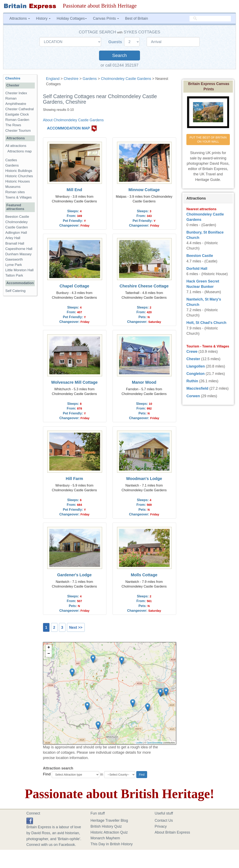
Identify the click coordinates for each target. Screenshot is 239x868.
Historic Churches (19, 176)
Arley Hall (13, 238)
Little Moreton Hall (19, 270)
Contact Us (164, 820)
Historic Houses (18, 181)
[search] (210, 19)
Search (119, 55)
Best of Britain (136, 18)
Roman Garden (17, 120)
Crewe (192, 352)
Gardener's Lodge (74, 575)
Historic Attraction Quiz (109, 832)
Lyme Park (14, 265)
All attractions (16, 146)
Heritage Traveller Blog (109, 820)
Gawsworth (14, 259)
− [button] (49, 654)
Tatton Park (14, 275)
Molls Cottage (144, 575)
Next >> (76, 627)
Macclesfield (197, 388)
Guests (116, 42)
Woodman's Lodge (144, 479)
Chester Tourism (18, 131)
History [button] (43, 18)
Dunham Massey (18, 254)
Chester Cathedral (20, 109)
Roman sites (15, 192)
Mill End (74, 190)
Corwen (193, 396)
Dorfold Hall (197, 269)
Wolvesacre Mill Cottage (74, 382)
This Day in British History (112, 844)
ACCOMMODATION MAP (69, 128)
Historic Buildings (19, 171)
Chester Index (16, 93)
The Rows (13, 125)
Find (47, 774)
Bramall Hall (15, 243)
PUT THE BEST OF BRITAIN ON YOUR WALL (208, 140)
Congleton (196, 374)
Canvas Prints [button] (106, 18)
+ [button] (49, 648)
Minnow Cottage (144, 190)
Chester (193, 359)
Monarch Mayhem (105, 838)
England (53, 79)
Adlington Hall (16, 233)
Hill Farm (74, 479)
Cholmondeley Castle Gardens (126, 79)
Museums (13, 187)
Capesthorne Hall (19, 249)
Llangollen (196, 366)
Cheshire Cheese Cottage (144, 286)
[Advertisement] (20, 362)
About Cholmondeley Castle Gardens (73, 120)
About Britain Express (172, 832)
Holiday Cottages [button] (72, 18)
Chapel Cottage (74, 286)
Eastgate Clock (17, 114)
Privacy (161, 826)
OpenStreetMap (155, 743)
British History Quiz (106, 826)
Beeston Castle (17, 217)
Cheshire (71, 79)
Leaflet (139, 743)
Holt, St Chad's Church (206, 323)
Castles (11, 160)
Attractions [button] (20, 18)
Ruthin (192, 381)
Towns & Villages (19, 197)
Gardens (90, 79)
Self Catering (15, 291)
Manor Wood (144, 382)
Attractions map (20, 151)
